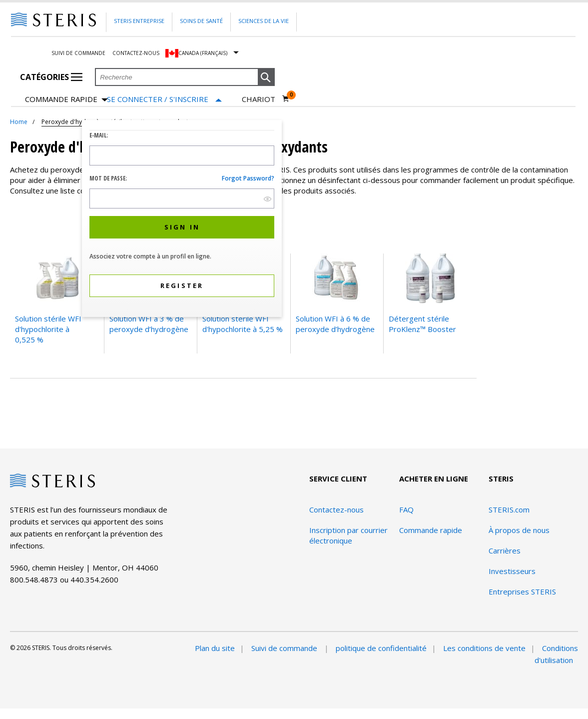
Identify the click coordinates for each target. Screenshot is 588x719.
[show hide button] (268, 199)
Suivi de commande (78, 53)
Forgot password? (248, 178)
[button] (266, 77)
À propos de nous (519, 530)
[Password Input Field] (182, 198)
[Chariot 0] (266, 99)
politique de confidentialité (381, 648)
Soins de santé (201, 21)
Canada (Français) (203, 53)
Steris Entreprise (139, 21)
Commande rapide (66, 100)
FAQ (406, 509)
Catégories (51, 77)
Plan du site (215, 648)
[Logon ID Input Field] (182, 155)
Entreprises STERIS (522, 591)
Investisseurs (512, 571)
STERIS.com (509, 509)
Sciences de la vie (264, 21)
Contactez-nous (136, 53)
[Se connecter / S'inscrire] (164, 99)
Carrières (505, 550)
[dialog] (182, 220)
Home (19, 122)
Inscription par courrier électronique (348, 535)
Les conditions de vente (484, 648)
